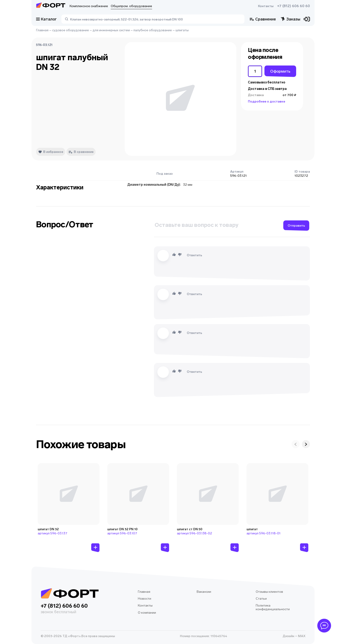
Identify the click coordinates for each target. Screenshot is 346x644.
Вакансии (204, 592)
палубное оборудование (153, 30)
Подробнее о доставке (267, 101)
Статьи (261, 599)
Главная (42, 30)
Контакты (266, 6)
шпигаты (182, 30)
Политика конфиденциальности (273, 607)
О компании (147, 613)
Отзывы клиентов (269, 592)
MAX (301, 636)
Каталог (46, 19)
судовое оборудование (71, 30)
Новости (145, 599)
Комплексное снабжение (89, 6)
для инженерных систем (111, 30)
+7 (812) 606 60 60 (294, 6)
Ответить (194, 255)
